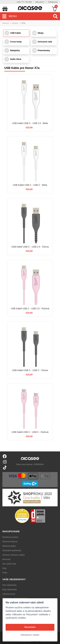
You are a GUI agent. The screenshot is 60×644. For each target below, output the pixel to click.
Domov (6, 23)
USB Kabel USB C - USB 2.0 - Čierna (30, 247)
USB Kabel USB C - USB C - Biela (30, 185)
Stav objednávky (9, 585)
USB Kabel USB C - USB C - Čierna (30, 370)
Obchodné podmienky (12, 550)
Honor (15, 23)
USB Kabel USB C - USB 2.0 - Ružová (30, 309)
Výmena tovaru (9, 594)
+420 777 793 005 (24, 2)
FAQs (5, 573)
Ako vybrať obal (9, 564)
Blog (4, 568)
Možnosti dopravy (10, 542)
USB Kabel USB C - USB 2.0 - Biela (30, 123)
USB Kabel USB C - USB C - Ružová (30, 432)
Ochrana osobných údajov (14, 555)
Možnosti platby (9, 546)
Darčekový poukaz (10, 537)
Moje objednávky (10, 590)
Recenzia (6, 559)
